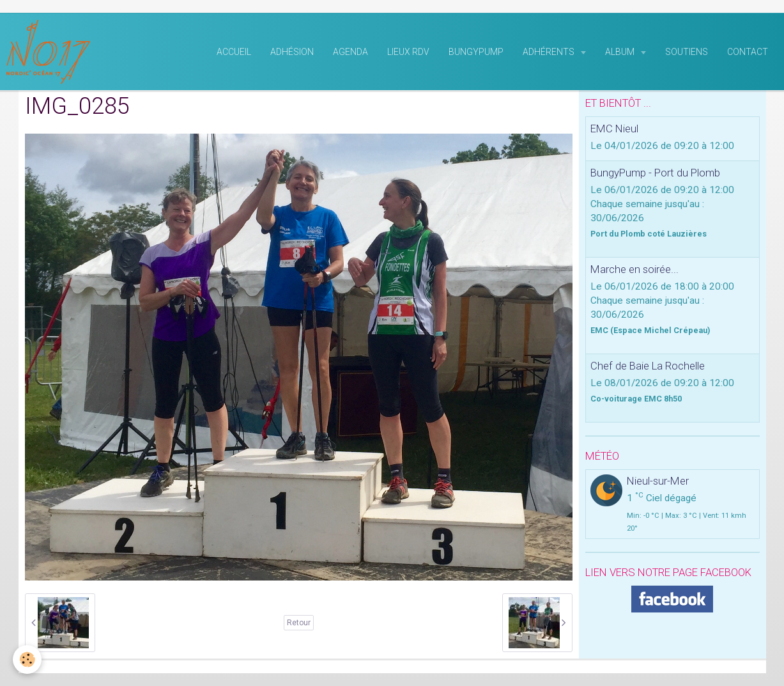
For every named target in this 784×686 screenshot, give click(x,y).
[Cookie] (27, 659)
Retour (299, 623)
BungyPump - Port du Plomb (655, 173)
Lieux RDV (408, 52)
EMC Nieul (614, 129)
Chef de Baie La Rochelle (648, 366)
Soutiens (687, 52)
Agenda (350, 52)
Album (621, 52)
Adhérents (550, 52)
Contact (748, 52)
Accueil (234, 52)
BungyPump (476, 52)
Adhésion (292, 52)
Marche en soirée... (634, 269)
